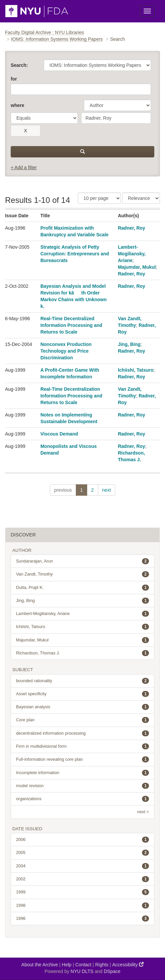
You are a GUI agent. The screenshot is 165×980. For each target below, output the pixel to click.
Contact (83, 965)
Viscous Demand (59, 434)
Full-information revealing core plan (82, 759)
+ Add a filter (24, 167)
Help (67, 965)
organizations (82, 799)
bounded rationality (82, 681)
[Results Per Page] (99, 198)
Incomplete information (82, 773)
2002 (82, 879)
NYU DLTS (82, 971)
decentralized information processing (82, 733)
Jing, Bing (129, 344)
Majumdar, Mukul (137, 267)
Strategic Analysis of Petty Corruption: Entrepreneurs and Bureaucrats (75, 254)
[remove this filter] (26, 131)
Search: (19, 65)
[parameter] (117, 105)
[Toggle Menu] (147, 11)
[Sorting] (141, 198)
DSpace (112, 971)
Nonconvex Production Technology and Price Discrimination (66, 351)
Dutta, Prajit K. (82, 588)
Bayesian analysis (82, 707)
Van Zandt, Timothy (82, 574)
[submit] (82, 152)
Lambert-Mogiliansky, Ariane (132, 254)
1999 (82, 892)
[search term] (116, 118)
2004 (82, 866)
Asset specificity (82, 694)
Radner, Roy (132, 228)
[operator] (44, 118)
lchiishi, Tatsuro (136, 370)
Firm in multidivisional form (82, 746)
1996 (82, 918)
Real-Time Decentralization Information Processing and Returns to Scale (71, 396)
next (107, 490)
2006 (82, 840)
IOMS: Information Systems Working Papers (57, 39)
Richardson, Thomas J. (82, 653)
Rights (102, 965)
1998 (82, 905)
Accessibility (128, 964)
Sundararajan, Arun (82, 561)
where (17, 105)
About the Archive (40, 965)
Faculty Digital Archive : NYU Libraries (45, 32)
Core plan (82, 720)
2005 (82, 853)
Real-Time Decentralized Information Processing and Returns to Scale (71, 325)
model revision (82, 786)
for (14, 79)
